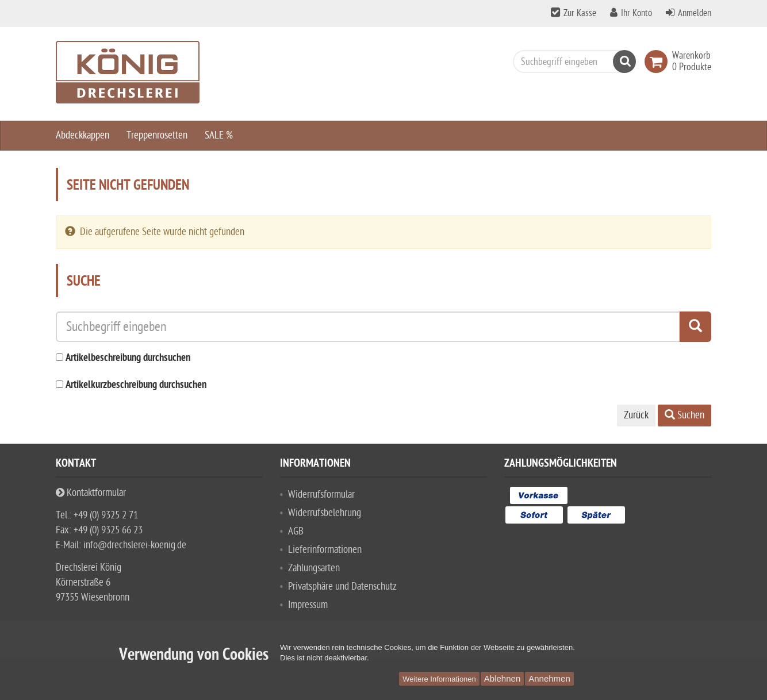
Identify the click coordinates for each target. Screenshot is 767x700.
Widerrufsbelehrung (325, 513)
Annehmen (549, 678)
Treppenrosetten (157, 135)
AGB (296, 531)
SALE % (219, 135)
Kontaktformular (91, 493)
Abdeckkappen (83, 135)
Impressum (308, 605)
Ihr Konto (636, 13)
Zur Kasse (580, 13)
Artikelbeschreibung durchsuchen (128, 358)
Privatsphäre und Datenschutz (342, 586)
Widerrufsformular (321, 495)
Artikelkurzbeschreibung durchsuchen (136, 385)
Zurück (636, 415)
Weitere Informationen (439, 679)
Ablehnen (502, 678)
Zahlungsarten (314, 568)
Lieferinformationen (325, 550)
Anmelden (695, 13)
